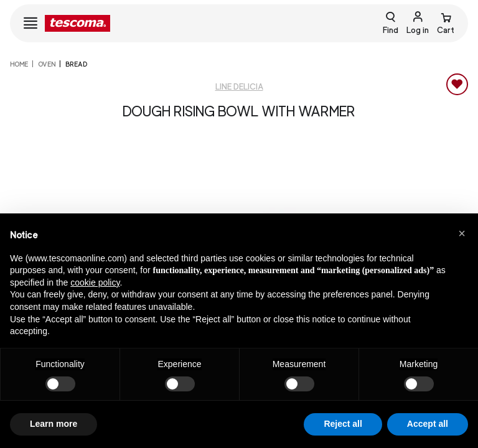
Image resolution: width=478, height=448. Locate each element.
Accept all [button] (428, 424)
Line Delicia (239, 87)
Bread (76, 64)
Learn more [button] (54, 424)
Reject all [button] (343, 424)
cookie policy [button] (95, 282)
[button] (462, 233)
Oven (47, 64)
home (19, 64)
